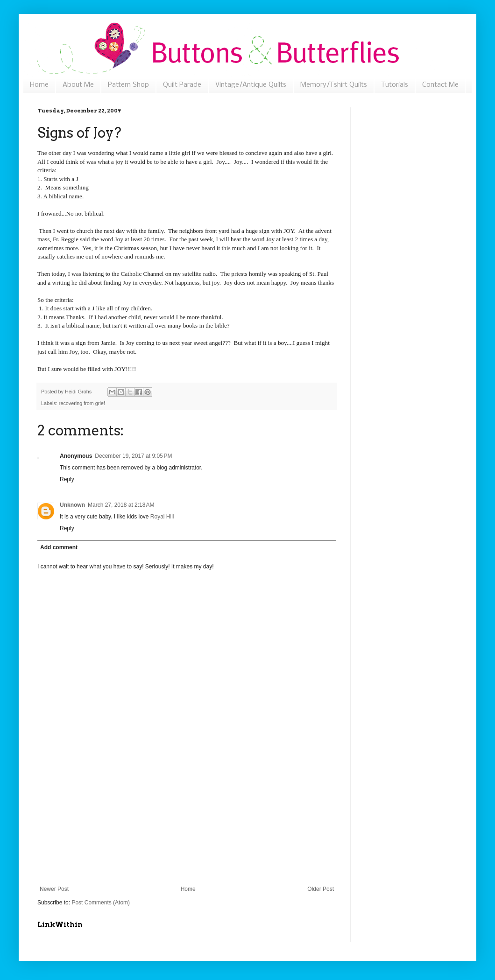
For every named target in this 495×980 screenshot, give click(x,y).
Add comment (59, 547)
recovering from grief (82, 403)
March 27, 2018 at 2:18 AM (121, 505)
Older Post (321, 889)
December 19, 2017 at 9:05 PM (133, 456)
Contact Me (440, 85)
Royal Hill (162, 517)
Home (39, 85)
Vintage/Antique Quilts (251, 85)
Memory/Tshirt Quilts (334, 85)
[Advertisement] (187, 827)
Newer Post (54, 889)
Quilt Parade (182, 85)
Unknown (72, 505)
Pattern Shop (128, 85)
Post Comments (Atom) (101, 903)
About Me (78, 85)
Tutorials (395, 85)
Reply (67, 479)
